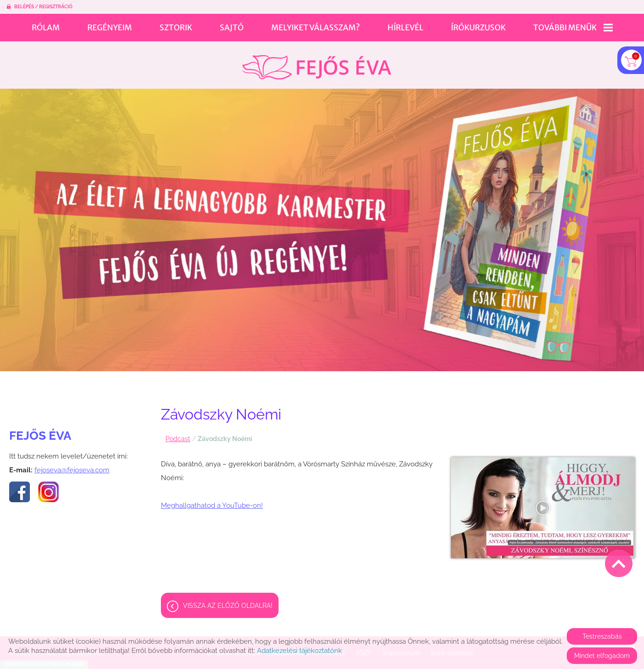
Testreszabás (602, 636)
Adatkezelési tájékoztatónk (299, 651)
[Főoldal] (316, 63)
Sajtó (232, 28)
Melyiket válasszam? (316, 28)
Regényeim (110, 28)
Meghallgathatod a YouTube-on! (212, 501)
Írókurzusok (478, 28)
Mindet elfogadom (602, 656)
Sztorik (176, 28)
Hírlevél (405, 28)
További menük (573, 28)
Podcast (178, 434)
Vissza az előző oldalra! (228, 601)
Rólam (46, 28)
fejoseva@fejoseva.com (72, 465)
